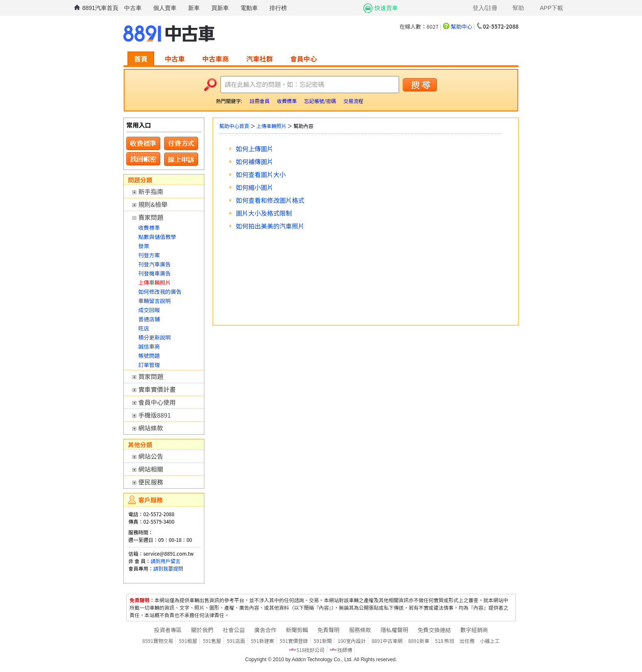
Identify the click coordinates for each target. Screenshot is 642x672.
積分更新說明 (154, 337)
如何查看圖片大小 (261, 174)
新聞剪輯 (297, 630)
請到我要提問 (168, 568)
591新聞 (323, 641)
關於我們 (202, 630)
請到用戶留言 (165, 561)
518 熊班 (445, 641)
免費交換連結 (434, 630)
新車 (194, 8)
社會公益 (234, 630)
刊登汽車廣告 (154, 264)
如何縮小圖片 (255, 187)
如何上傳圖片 (255, 149)
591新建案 (262, 641)
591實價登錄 (294, 641)
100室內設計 (352, 641)
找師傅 (345, 650)
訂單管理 (149, 365)
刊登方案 (149, 255)
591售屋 (212, 641)
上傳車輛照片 (271, 126)
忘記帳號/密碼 (320, 101)
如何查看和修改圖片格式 (270, 200)
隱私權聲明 (394, 630)
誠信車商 (149, 346)
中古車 (133, 8)
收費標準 (287, 101)
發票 (144, 246)
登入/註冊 (485, 8)
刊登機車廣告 (154, 273)
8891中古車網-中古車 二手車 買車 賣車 (169, 34)
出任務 (467, 641)
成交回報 (149, 310)
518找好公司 (311, 650)
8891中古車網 (387, 641)
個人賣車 (165, 8)
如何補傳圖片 (255, 161)
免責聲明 (328, 630)
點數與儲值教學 (157, 237)
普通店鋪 (149, 319)
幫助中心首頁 (234, 126)
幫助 (518, 8)
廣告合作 (265, 630)
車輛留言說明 (154, 301)
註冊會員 (260, 101)
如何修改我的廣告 (160, 292)
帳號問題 (149, 356)
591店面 (236, 641)
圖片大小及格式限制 (264, 213)
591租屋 (188, 641)
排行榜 (278, 8)
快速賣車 (386, 8)
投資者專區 (168, 630)
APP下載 (551, 8)
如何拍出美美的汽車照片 (270, 226)
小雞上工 (490, 641)
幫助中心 (461, 26)
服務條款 (360, 630)
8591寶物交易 (158, 641)
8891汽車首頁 (100, 8)
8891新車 (419, 641)
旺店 (144, 328)
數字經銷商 (474, 630)
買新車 (220, 8)
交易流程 (353, 101)
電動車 (249, 8)
